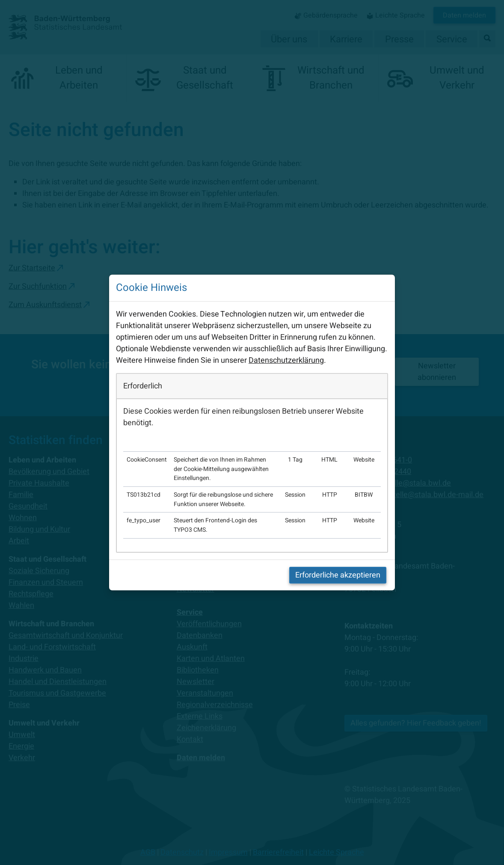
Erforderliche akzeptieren (338, 575)
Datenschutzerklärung (286, 360)
